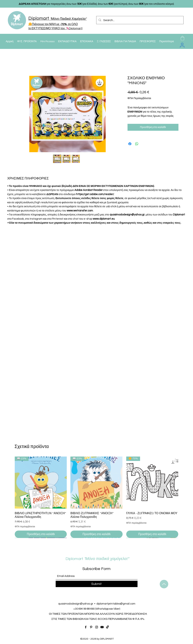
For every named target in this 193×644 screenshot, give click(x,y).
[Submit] (97, 584)
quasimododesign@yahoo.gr (76, 604)
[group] (96, 497)
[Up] (164, 584)
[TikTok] (108, 627)
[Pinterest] (91, 627)
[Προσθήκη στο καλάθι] (41, 534)
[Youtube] (102, 627)
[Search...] (140, 20)
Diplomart (88, 559)
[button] (182, 38)
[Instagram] (97, 627)
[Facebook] (86, 627)
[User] (182, 45)
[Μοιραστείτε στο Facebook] (130, 144)
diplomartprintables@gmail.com (116, 604)
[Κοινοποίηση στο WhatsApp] (137, 144)
